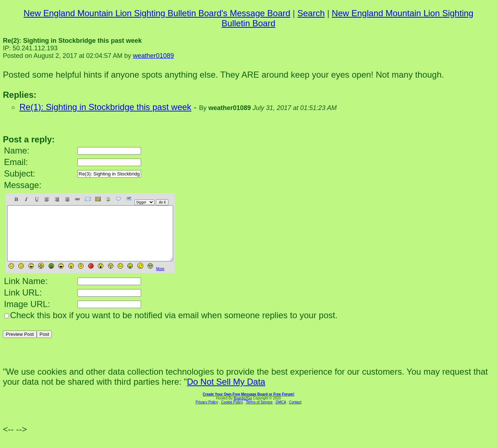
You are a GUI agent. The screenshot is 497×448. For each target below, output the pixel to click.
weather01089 (153, 56)
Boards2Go (243, 409)
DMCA (281, 413)
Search (311, 13)
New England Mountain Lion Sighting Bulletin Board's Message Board (157, 13)
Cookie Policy (232, 413)
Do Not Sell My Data (226, 392)
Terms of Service (259, 413)
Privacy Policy (207, 413)
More (160, 280)
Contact (295, 413)
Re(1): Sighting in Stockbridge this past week (105, 107)
